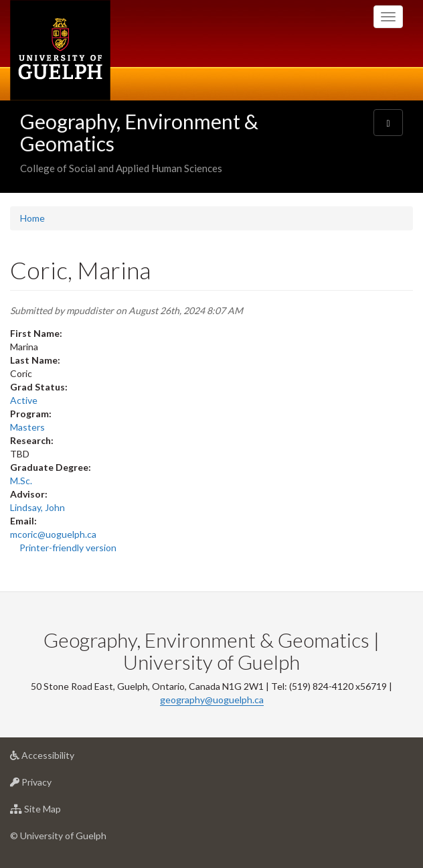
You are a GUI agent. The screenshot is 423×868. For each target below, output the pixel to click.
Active (24, 400)
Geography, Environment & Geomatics (139, 132)
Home (32, 218)
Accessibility (63, 758)
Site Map (57, 812)
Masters (27, 427)
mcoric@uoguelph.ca (53, 534)
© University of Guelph (58, 836)
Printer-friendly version (68, 548)
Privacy (52, 785)
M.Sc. (21, 481)
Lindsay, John (37, 507)
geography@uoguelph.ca (212, 700)
